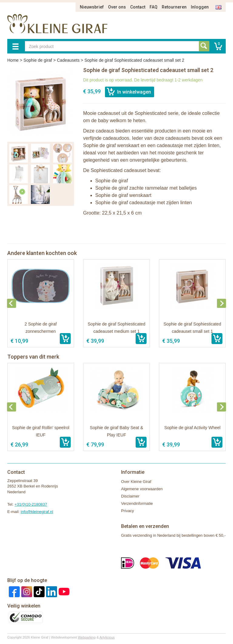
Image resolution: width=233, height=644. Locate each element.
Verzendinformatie (137, 503)
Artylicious (107, 637)
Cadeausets (68, 60)
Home (13, 60)
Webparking (87, 637)
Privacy (128, 511)
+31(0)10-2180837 (31, 504)
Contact (138, 7)
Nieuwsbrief (92, 7)
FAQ (154, 7)
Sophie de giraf (38, 60)
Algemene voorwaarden (142, 489)
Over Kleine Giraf (136, 482)
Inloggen (200, 7)
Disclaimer (130, 496)
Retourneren (174, 7)
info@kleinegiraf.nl (37, 512)
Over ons (117, 7)
